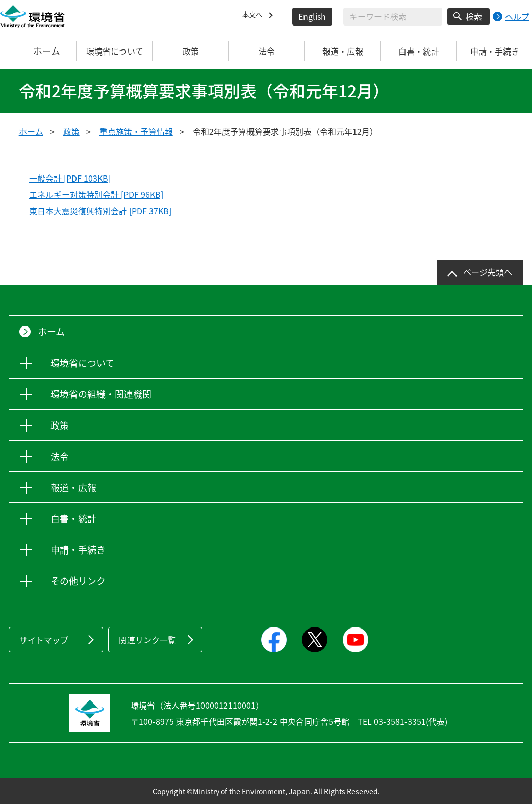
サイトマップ (44, 640)
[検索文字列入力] (393, 17)
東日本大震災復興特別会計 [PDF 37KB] (100, 211)
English (312, 16)
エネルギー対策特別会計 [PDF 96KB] (96, 194)
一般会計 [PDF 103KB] (70, 178)
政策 (71, 131)
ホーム (39, 51)
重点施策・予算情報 (136, 131)
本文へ (255, 16)
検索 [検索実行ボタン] (474, 16)
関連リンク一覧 (147, 640)
